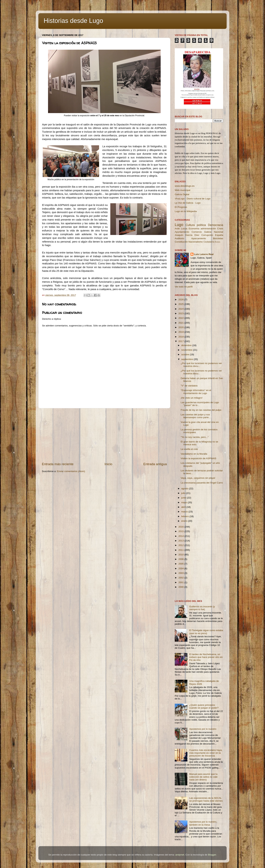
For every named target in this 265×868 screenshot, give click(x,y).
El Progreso (181, 207)
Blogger (212, 855)
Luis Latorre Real (204, 254)
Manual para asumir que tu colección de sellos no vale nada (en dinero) (203, 777)
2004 (181, 568)
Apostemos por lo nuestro (203, 729)
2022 (181, 318)
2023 (181, 313)
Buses (217, 242)
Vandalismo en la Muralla (194, 454)
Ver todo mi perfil (184, 287)
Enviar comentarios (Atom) (71, 471)
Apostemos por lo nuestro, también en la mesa (203, 823)
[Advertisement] (104, 435)
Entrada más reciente (58, 464)
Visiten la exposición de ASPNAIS (198, 458)
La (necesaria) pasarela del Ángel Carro (202, 483)
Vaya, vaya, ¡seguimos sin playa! (198, 478)
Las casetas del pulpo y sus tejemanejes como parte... (196, 416)
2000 (181, 587)
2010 (181, 555)
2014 (181, 536)
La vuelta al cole (189, 449)
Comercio (197, 232)
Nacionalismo (196, 242)
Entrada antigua (155, 464)
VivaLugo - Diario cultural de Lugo (193, 199)
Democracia (216, 225)
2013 (181, 541)
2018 (181, 337)
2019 (181, 332)
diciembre (187, 345)
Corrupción (207, 235)
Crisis (220, 229)
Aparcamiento (199, 238)
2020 (181, 327)
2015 (181, 531)
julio (184, 493)
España (219, 235)
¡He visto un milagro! (192, 398)
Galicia (208, 232)
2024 (181, 309)
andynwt (180, 855)
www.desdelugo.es (185, 186)
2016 (181, 527)
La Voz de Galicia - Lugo (188, 203)
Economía (194, 229)
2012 (181, 545)
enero (185, 521)
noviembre (187, 350)
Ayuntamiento (182, 232)
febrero (185, 516)
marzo (185, 512)
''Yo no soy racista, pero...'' (195, 437)
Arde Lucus (181, 229)
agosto (185, 489)
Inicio (108, 464)
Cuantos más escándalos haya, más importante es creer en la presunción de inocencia (206, 753)
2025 (181, 304)
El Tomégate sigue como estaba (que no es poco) (206, 632)
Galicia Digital (182, 194)
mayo (184, 502)
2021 (181, 323)
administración (208, 229)
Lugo (179, 225)
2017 (181, 341)
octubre (186, 354)
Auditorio (179, 238)
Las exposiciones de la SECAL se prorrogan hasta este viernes (206, 799)
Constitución (181, 242)
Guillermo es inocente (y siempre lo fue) (202, 608)
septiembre (187, 359)
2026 (181, 300)
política (201, 225)
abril (184, 507)
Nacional (218, 232)
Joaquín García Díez (187, 235)
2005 (181, 564)
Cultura (190, 225)
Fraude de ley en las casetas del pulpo (201, 410)
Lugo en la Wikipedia (186, 211)
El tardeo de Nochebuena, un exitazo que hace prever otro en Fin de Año (206, 657)
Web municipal (182, 190)
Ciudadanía (209, 242)
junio (184, 498)
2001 (181, 582)
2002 (181, 578)
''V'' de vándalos (189, 386)
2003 (181, 573)
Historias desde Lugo (73, 21)
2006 (181, 559)
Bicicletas (218, 238)
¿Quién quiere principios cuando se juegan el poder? (204, 706)
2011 (181, 550)
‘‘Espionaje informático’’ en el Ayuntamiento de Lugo (196, 392)
